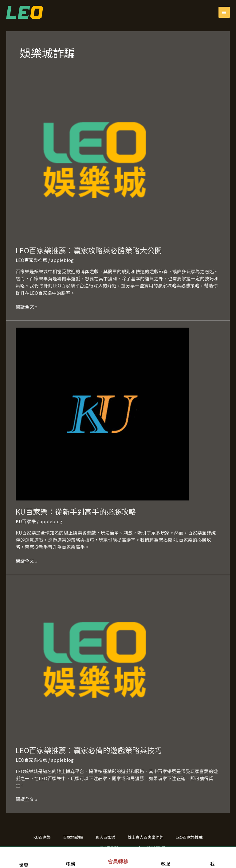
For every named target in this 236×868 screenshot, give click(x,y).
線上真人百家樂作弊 (146, 837)
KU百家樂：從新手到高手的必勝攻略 (76, 511)
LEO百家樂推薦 (31, 260)
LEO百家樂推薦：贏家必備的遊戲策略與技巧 (89, 750)
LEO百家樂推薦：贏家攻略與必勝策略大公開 (89, 250)
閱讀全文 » (26, 306)
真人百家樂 (105, 837)
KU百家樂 (26, 521)
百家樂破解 (73, 837)
